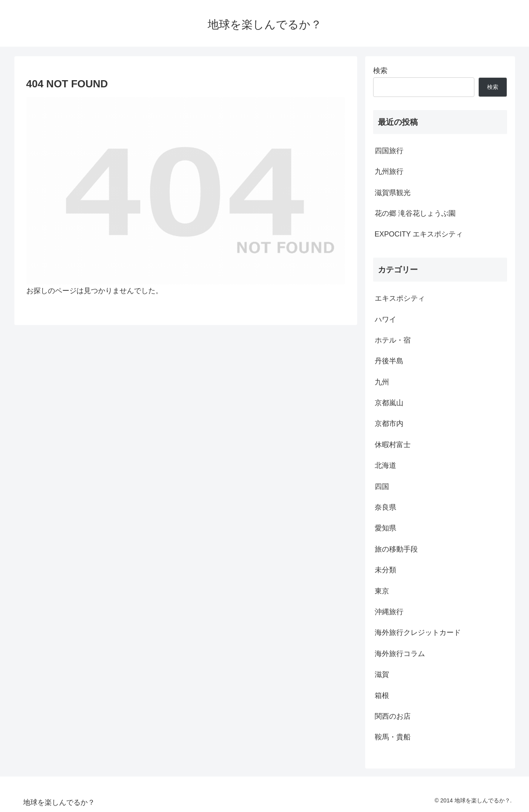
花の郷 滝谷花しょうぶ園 (415, 213)
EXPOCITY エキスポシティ (419, 234)
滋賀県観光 (393, 193)
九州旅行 (389, 171)
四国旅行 (389, 151)
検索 (380, 71)
